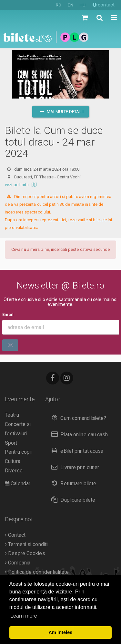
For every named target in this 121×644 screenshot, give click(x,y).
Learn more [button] (24, 616)
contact (104, 5)
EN (70, 5)
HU (83, 5)
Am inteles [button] (61, 632)
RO (59, 5)
